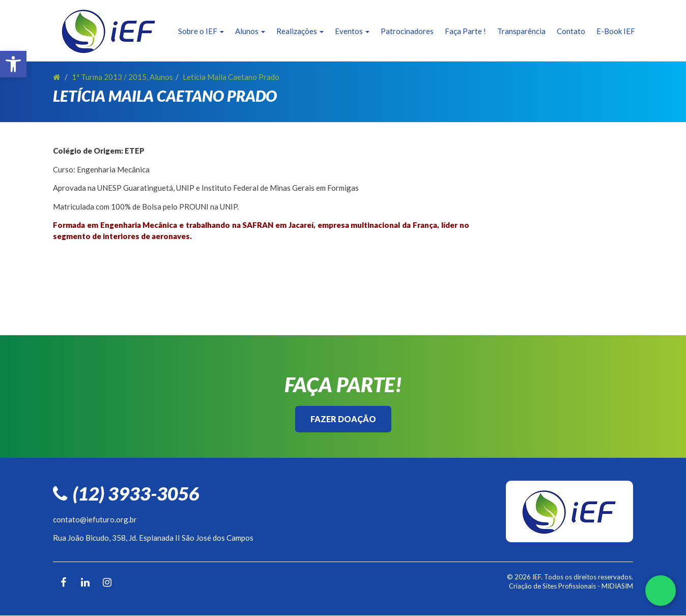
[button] (13, 64)
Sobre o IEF (201, 31)
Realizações (300, 31)
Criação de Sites (533, 586)
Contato (571, 31)
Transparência (521, 31)
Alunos (250, 31)
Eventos (352, 31)
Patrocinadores (407, 31)
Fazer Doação (343, 419)
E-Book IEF (616, 31)
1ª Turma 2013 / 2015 (109, 77)
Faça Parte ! (465, 31)
